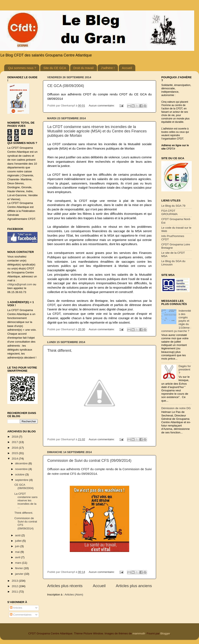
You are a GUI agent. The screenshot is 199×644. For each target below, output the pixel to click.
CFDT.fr (171, 149)
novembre (22, 469)
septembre (22, 480)
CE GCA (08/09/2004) (66, 86)
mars (19, 563)
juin (18, 546)
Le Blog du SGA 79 (173, 206)
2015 (15, 453)
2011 (15, 592)
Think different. (60, 351)
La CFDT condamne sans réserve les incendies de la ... (26, 501)
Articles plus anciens (134, 586)
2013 (15, 581)
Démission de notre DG (176, 408)
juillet (19, 541)
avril (18, 557)
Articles (16, 608)
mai (18, 552)
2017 (15, 442)
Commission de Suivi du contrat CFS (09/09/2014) (89, 461)
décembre (22, 463)
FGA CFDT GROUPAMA (169, 212)
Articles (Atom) (74, 595)
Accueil (127, 68)
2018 (15, 437)
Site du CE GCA (55, 68)
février (19, 568)
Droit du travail (83, 68)
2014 (15, 459)
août (18, 535)
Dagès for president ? (185, 369)
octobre (20, 474)
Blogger (165, 633)
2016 (15, 448)
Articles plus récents (65, 586)
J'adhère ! (108, 68)
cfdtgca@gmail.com (20, 284)
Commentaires (21, 615)
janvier (20, 574)
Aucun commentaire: (102, 106)
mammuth (139, 633)
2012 (15, 586)
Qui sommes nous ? (22, 68)
